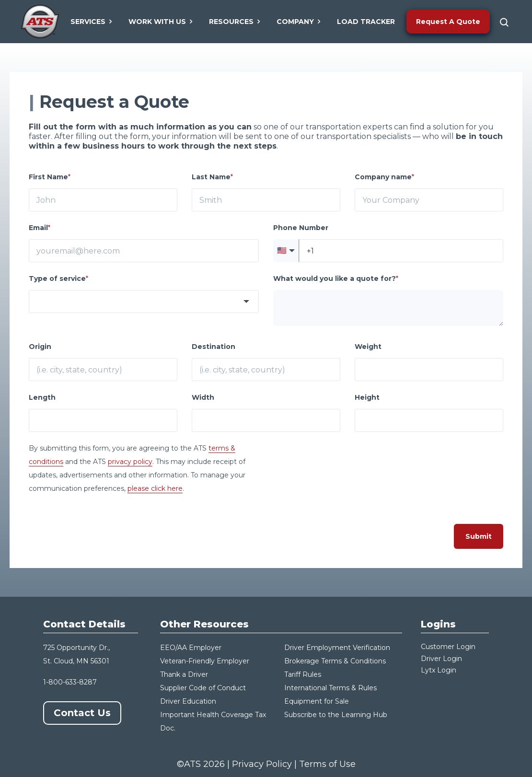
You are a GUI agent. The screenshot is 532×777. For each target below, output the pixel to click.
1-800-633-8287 (70, 682)
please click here (155, 488)
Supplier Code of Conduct (203, 688)
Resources (235, 22)
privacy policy (130, 462)
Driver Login (441, 659)
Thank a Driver (184, 674)
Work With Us (161, 22)
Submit (479, 536)
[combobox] (144, 302)
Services (92, 22)
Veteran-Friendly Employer (205, 661)
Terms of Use (327, 764)
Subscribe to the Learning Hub (336, 715)
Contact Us (82, 713)
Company (299, 22)
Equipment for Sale (317, 701)
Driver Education (188, 701)
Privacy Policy (262, 764)
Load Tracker (366, 22)
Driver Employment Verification (337, 648)
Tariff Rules (303, 674)
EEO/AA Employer (191, 648)
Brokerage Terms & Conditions (335, 661)
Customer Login (448, 647)
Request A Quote (448, 22)
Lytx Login (439, 670)
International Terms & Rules (330, 688)
